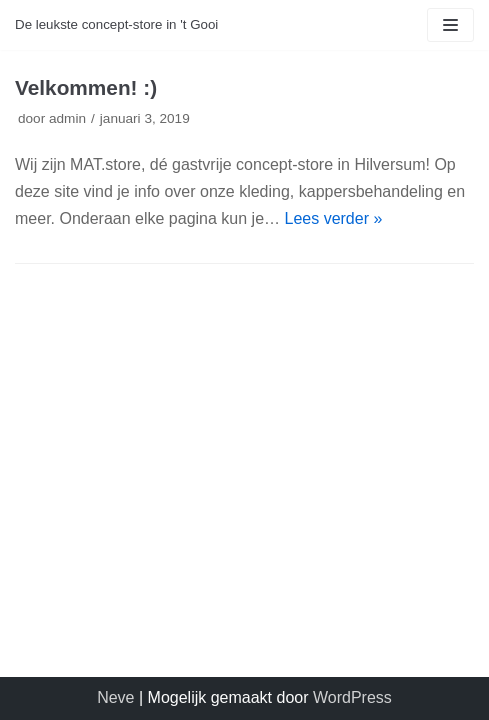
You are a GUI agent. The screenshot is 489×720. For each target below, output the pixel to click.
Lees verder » (334, 218)
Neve (115, 697)
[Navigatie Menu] (450, 25)
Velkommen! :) (86, 87)
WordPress (352, 697)
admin (67, 118)
